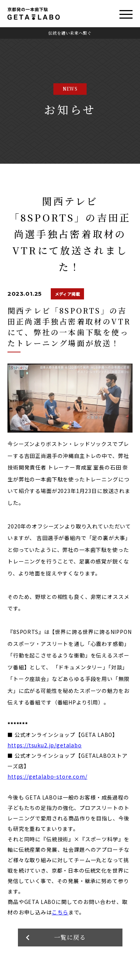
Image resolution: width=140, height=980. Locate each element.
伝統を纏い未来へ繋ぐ (70, 33)
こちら (60, 912)
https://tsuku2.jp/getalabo (45, 745)
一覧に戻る (70, 937)
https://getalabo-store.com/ (47, 776)
